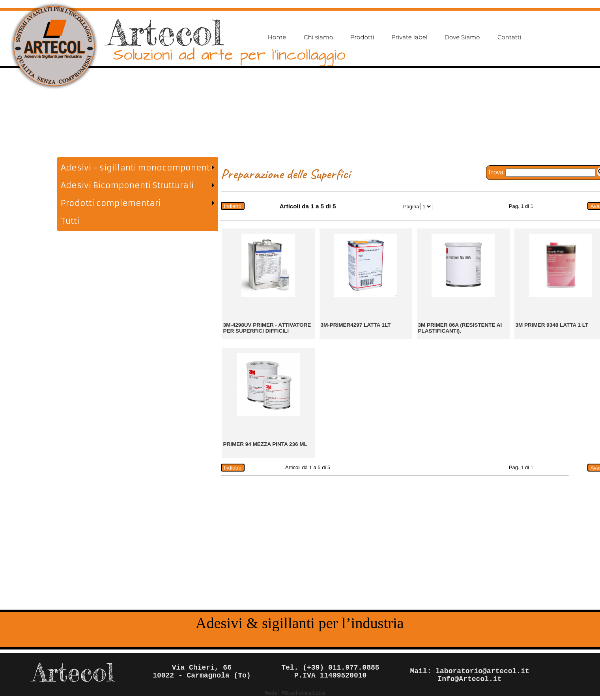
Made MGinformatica (295, 693)
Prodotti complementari (111, 203)
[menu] (137, 194)
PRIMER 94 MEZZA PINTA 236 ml (265, 444)
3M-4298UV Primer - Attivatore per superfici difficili (267, 328)
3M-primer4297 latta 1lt (356, 325)
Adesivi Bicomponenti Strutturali (127, 185)
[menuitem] (137, 168)
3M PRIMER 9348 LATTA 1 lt (552, 325)
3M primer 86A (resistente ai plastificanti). (460, 328)
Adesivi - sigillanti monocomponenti (136, 168)
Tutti (70, 221)
